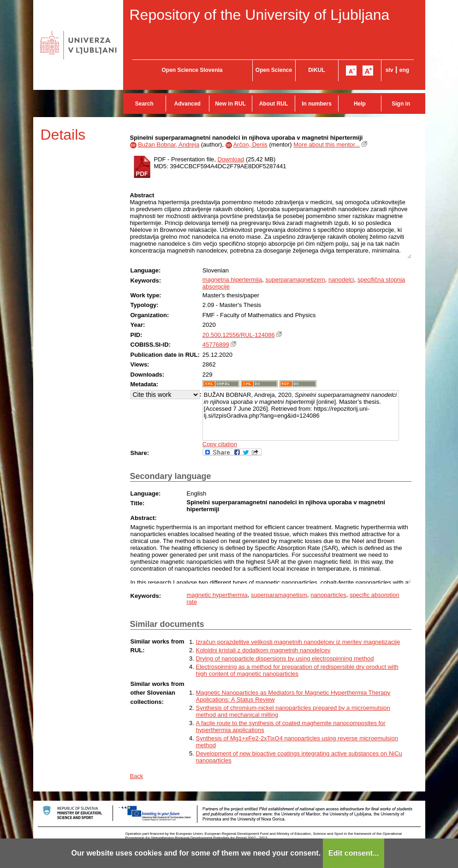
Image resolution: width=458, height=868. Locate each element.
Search (144, 104)
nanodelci (341, 280)
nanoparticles (328, 595)
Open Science (274, 70)
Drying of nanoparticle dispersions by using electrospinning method (285, 658)
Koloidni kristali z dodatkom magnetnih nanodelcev (263, 650)
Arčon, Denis (250, 145)
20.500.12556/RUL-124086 (239, 335)
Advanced (187, 104)
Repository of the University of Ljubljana (260, 15)
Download (231, 159)
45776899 (216, 345)
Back (137, 776)
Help (360, 104)
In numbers (317, 104)
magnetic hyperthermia (217, 595)
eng (404, 70)
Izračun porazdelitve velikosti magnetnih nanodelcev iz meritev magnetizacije (298, 642)
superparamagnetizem (295, 280)
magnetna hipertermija (232, 280)
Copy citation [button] (220, 444)
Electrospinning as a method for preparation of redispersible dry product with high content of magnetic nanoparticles (297, 670)
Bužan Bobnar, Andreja (169, 145)
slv (390, 70)
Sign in (401, 104)
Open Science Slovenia (192, 70)
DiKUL (317, 70)
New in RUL (230, 104)
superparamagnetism (279, 595)
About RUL (274, 104)
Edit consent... (354, 853)
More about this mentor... (327, 145)
